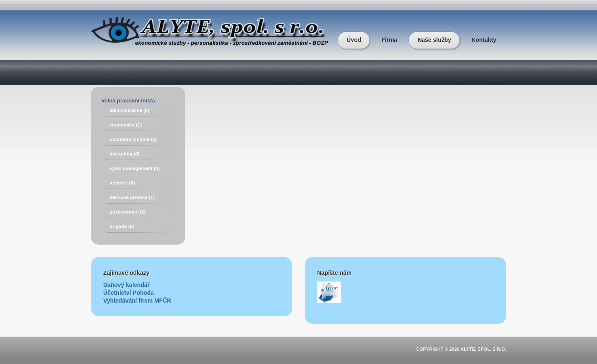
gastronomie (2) (127, 212)
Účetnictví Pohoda (129, 293)
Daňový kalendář (126, 285)
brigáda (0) (122, 226)
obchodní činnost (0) (133, 139)
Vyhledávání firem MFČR (137, 301)
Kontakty (484, 40)
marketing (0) (125, 154)
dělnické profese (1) (132, 197)
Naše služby (434, 40)
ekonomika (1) (126, 125)
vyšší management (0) (135, 168)
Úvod (354, 40)
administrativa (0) (129, 110)
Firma (389, 40)
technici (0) (122, 183)
